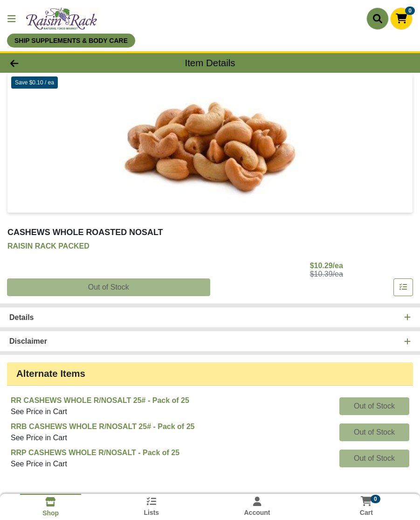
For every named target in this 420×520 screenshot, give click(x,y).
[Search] (378, 19)
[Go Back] (58, 63)
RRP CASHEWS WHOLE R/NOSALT (95, 453)
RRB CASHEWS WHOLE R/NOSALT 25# (103, 426)
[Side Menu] (12, 19)
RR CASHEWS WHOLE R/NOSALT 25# (100, 400)
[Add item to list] (403, 287)
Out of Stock (109, 287)
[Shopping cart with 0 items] (401, 19)
